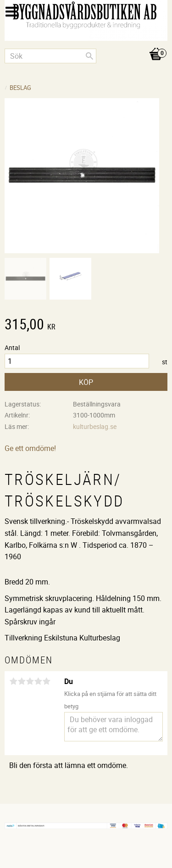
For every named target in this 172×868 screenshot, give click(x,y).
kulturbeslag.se (95, 426)
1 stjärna (13, 681)
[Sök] (89, 56)
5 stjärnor (46, 681)
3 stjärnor (30, 681)
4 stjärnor (38, 681)
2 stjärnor (22, 681)
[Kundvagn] (86, 45)
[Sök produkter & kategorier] (50, 56)
